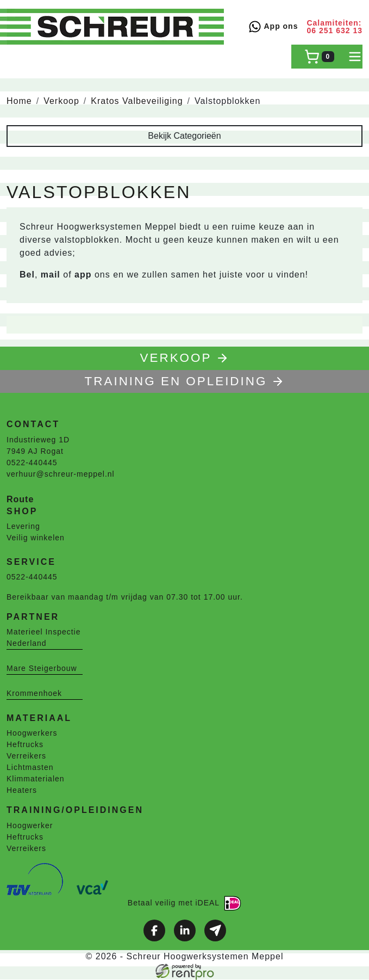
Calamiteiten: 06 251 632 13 (334, 27)
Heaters (22, 790)
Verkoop (61, 101)
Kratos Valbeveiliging (137, 101)
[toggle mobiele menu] (355, 57)
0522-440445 (32, 463)
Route (20, 499)
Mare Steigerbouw (42, 668)
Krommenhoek (34, 693)
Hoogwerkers (32, 733)
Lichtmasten (30, 767)
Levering (23, 526)
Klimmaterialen (36, 779)
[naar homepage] (115, 27)
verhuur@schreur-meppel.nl (61, 474)
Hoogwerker (30, 825)
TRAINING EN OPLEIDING (185, 381)
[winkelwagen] (319, 57)
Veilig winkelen (36, 538)
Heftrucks (25, 744)
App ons (273, 27)
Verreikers (26, 756)
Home (19, 101)
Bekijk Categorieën (184, 136)
